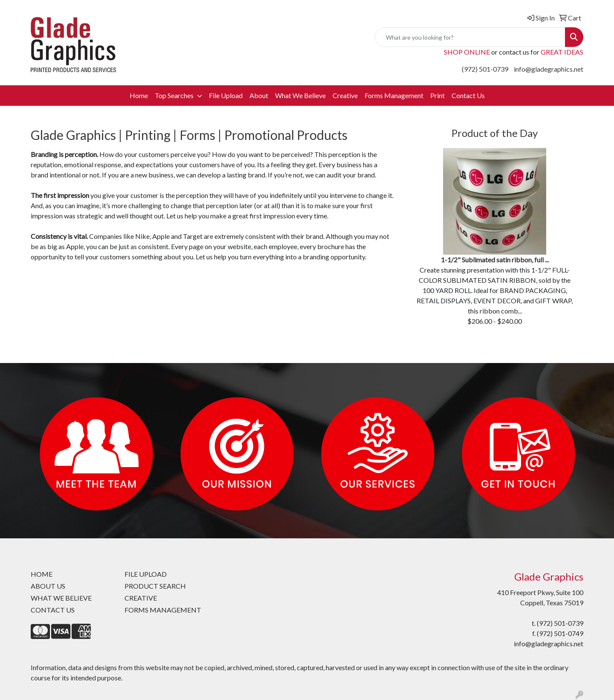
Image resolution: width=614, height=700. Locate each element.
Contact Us (468, 95)
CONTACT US (53, 610)
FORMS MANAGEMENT (163, 610)
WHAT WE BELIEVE (61, 598)
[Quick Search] (470, 37)
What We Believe (300, 95)
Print (437, 95)
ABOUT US (48, 586)
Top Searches (175, 95)
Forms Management (394, 95)
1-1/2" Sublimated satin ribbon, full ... (495, 260)
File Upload (226, 95)
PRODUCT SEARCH (155, 586)
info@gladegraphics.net (549, 69)
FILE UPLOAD (146, 574)
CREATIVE (141, 598)
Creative (345, 95)
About (259, 95)
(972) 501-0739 (485, 69)
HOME (42, 574)
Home (139, 95)
